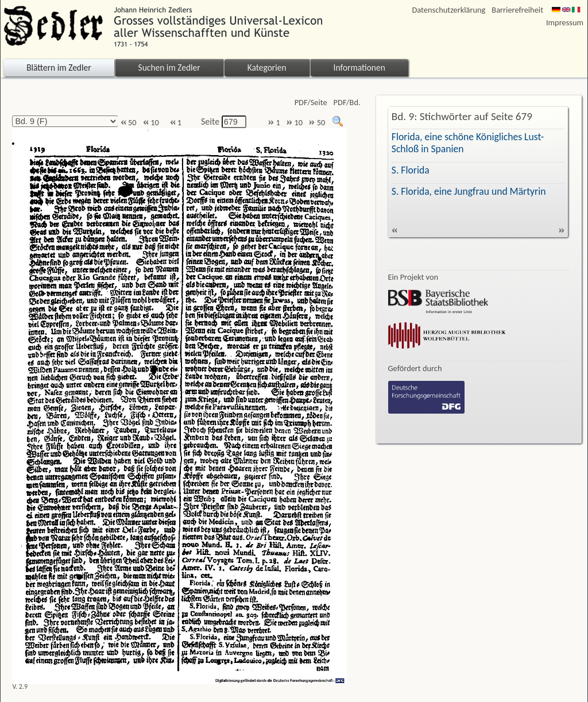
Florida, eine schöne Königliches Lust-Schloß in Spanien (468, 143)
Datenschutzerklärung (449, 10)
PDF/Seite (311, 103)
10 (151, 123)
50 (129, 123)
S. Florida (411, 170)
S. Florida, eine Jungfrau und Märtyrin (469, 191)
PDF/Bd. (347, 103)
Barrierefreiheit (517, 10)
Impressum (565, 23)
